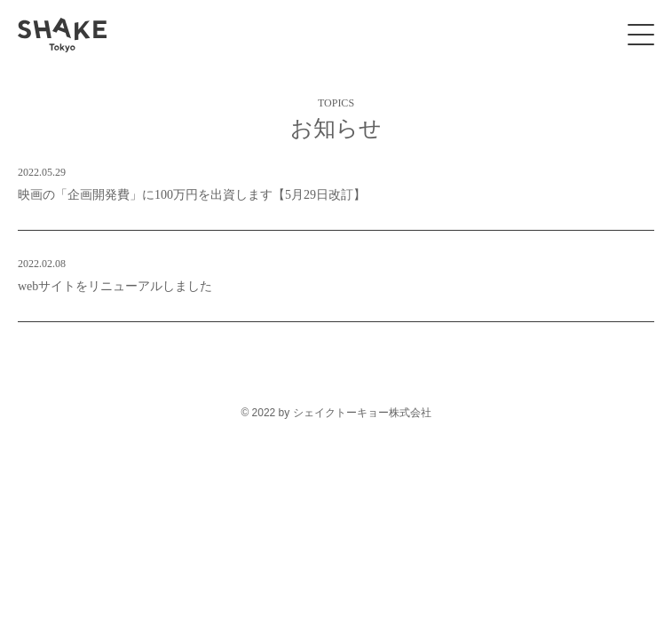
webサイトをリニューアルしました (336, 273)
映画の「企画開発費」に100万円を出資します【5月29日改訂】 (336, 181)
